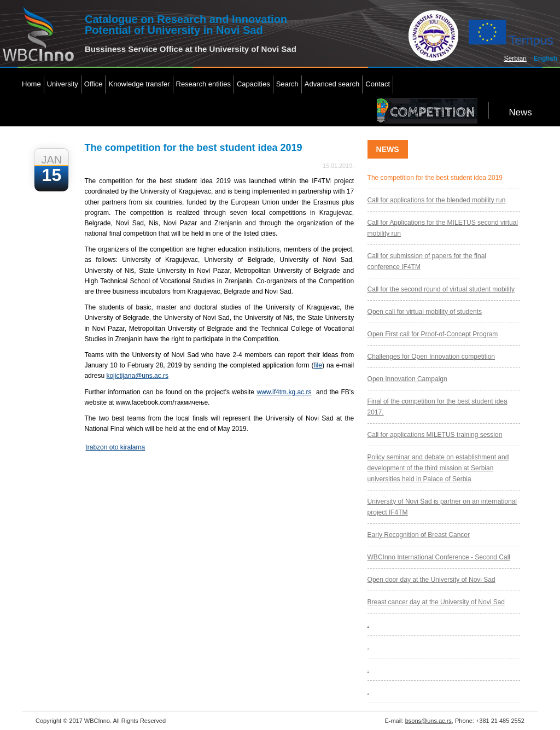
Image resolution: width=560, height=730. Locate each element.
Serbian (515, 59)
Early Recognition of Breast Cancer (419, 535)
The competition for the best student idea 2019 (435, 178)
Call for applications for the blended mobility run (437, 200)
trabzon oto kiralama (115, 447)
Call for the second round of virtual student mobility (441, 289)
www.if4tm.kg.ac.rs (284, 392)
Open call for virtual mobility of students (425, 312)
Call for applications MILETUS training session (435, 435)
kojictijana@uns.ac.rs (137, 376)
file (318, 365)
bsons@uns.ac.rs (428, 721)
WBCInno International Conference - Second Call (439, 557)
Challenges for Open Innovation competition (431, 357)
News (520, 112)
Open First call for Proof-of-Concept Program (433, 334)
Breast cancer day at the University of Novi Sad (436, 602)
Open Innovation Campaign (407, 379)
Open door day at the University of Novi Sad (431, 580)
